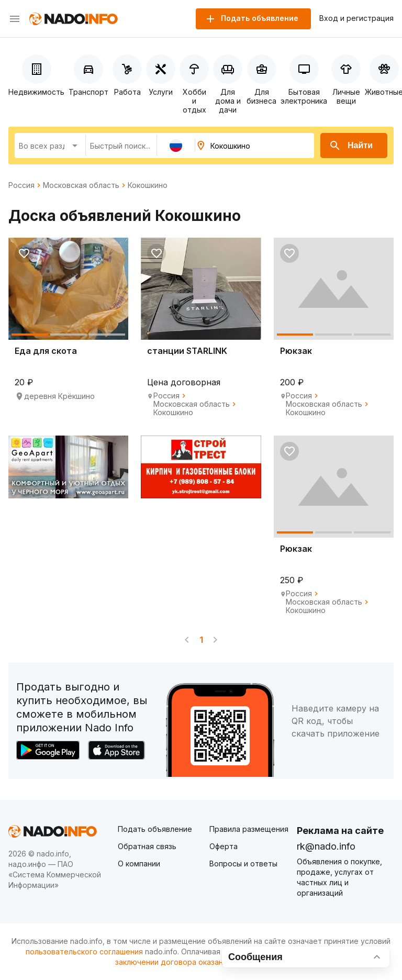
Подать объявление (155, 829)
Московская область (81, 185)
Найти (351, 146)
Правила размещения (249, 829)
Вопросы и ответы (243, 864)
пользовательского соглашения (84, 951)
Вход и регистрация (356, 18)
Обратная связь (147, 846)
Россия (21, 185)
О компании (139, 864)
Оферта (224, 846)
